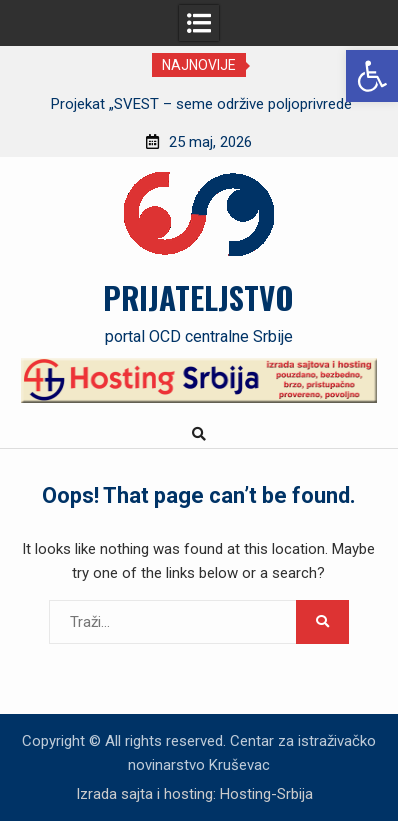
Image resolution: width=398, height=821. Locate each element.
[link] (372, 76)
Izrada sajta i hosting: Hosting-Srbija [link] (194, 794)
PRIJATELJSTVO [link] (198, 297)
